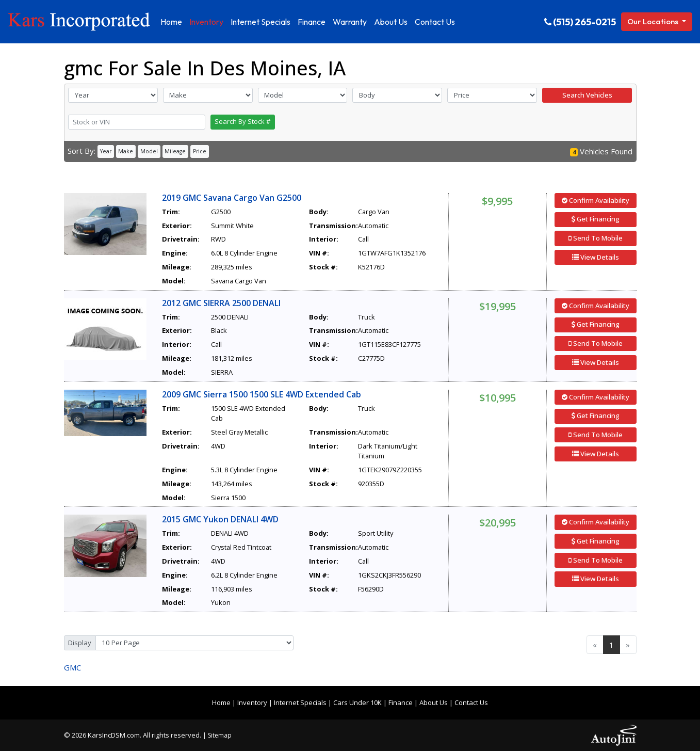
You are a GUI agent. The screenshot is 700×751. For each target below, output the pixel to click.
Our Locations (654, 21)
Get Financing (596, 219)
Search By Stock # (242, 121)
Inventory (252, 702)
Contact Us (471, 702)
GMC (72, 667)
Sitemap (220, 735)
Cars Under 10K (357, 702)
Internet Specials (300, 702)
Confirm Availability (596, 200)
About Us (434, 702)
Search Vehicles (587, 95)
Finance (401, 702)
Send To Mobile (596, 238)
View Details (596, 257)
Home (221, 702)
